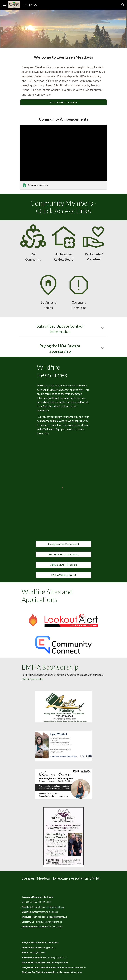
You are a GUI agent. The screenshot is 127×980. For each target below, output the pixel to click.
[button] (4, 5)
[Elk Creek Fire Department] (63, 554)
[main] (63, 57)
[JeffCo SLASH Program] (63, 565)
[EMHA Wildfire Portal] (63, 575)
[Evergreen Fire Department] (63, 544)
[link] (63, 157)
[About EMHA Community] (63, 102)
